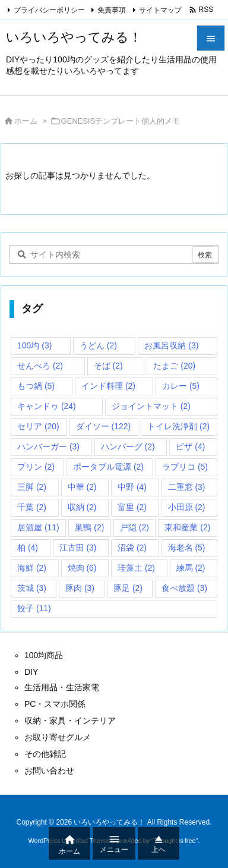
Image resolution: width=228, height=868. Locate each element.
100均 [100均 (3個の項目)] (34, 345)
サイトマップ (160, 10)
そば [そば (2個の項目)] (108, 366)
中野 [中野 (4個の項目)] (132, 487)
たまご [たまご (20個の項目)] (174, 366)
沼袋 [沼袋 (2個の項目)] (132, 548)
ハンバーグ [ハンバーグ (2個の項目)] (128, 446)
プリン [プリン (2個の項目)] (36, 467)
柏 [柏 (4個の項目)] (28, 548)
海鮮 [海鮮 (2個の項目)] (32, 568)
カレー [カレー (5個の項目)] (181, 386)
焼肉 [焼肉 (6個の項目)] (82, 568)
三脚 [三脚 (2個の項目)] (32, 487)
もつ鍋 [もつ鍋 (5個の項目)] (36, 386)
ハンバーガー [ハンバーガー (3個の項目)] (48, 446)
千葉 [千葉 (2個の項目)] (32, 507)
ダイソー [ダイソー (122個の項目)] (104, 426)
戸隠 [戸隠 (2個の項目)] (134, 527)
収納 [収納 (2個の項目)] (82, 507)
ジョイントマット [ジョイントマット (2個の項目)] (151, 406)
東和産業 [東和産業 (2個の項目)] (187, 527)
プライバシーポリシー (49, 10)
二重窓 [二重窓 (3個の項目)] (187, 487)
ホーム (26, 121)
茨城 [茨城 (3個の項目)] (32, 588)
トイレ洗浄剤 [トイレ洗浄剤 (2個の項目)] (178, 426)
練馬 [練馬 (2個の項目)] (191, 568)
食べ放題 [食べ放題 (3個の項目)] (184, 588)
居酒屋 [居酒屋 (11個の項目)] (38, 527)
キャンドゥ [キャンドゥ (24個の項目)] (47, 406)
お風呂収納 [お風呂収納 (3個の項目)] (171, 345)
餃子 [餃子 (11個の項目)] (34, 608)
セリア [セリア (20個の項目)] (38, 426)
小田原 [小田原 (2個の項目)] (187, 507)
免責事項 (112, 10)
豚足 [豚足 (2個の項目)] (128, 588)
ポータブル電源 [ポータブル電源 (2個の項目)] (108, 467)
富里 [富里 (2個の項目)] (132, 507)
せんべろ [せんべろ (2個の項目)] (40, 366)
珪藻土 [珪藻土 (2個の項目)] (136, 568)
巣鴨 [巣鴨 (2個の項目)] (89, 527)
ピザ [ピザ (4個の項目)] (190, 446)
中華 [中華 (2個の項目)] (82, 487)
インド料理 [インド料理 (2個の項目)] (108, 386)
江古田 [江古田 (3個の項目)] (78, 548)
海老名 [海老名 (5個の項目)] (187, 548)
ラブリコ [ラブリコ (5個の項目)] (185, 467)
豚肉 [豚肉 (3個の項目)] (80, 588)
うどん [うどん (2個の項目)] (98, 345)
